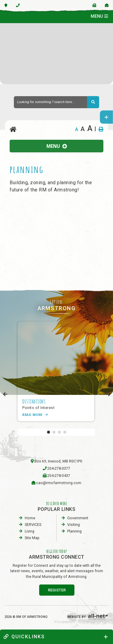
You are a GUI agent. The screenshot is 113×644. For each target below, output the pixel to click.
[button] (49, 432)
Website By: (88, 617)
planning (74, 531)
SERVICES (33, 525)
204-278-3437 (59, 476)
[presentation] (5, 394)
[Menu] (99, 16)
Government (78, 518)
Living (30, 531)
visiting (74, 525)
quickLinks (24, 637)
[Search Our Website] (56, 102)
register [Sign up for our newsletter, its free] (57, 590)
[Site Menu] (56, 146)
